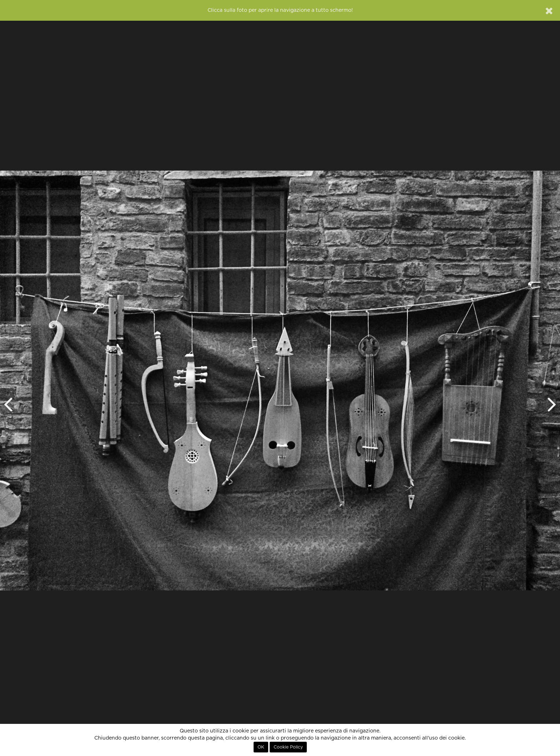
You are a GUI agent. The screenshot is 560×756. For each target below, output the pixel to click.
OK (261, 747)
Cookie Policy (288, 747)
